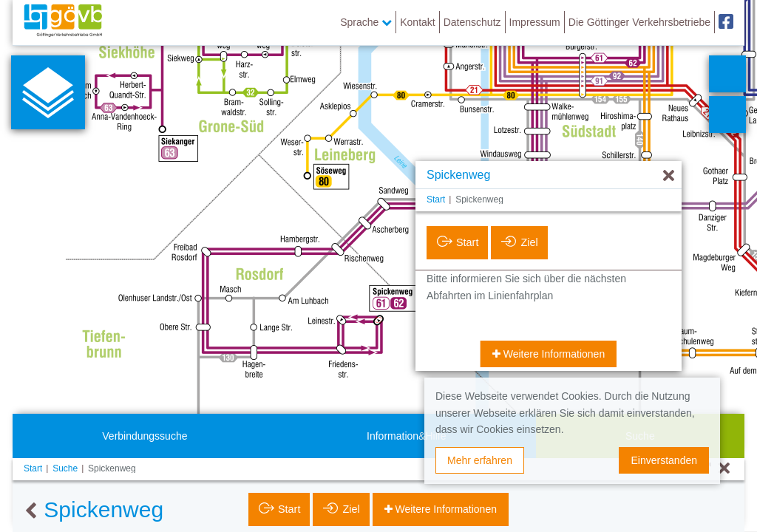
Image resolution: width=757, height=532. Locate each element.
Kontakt (417, 22)
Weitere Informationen (553, 354)
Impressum (535, 22)
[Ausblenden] (669, 176)
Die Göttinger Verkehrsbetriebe (639, 22)
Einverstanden (664, 460)
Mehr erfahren (480, 460)
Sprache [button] (366, 22)
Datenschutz (472, 22)
